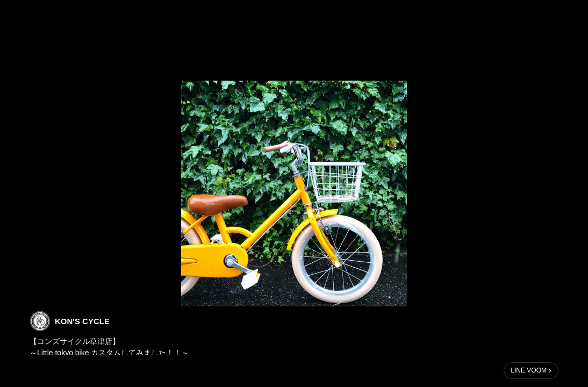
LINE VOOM (529, 370)
